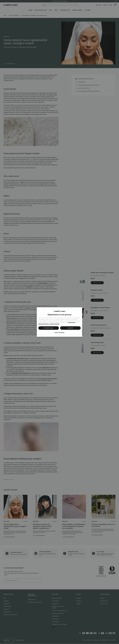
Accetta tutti (70, 328)
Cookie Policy (72, 322)
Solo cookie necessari (49, 328)
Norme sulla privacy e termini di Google (49, 324)
